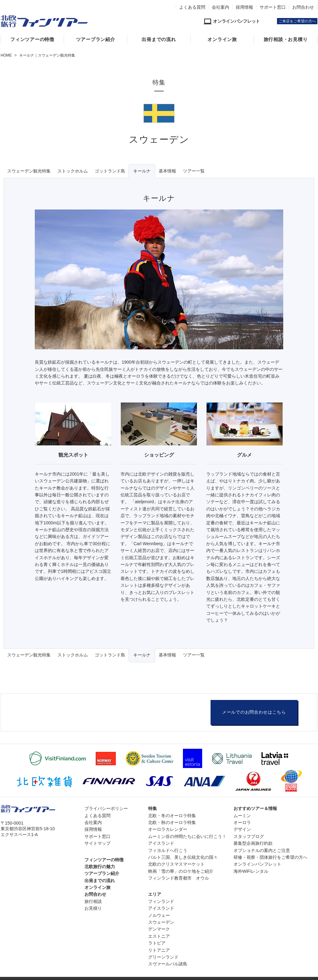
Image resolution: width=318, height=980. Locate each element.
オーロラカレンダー (168, 829)
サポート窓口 (273, 7)
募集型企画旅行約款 (253, 843)
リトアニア (159, 950)
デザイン (242, 829)
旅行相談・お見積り (286, 39)
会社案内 (220, 7)
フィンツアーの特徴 (32, 39)
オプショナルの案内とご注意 (262, 850)
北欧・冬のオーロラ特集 (172, 816)
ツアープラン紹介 (96, 39)
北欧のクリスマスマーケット (176, 864)
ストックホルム (73, 171)
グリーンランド (163, 957)
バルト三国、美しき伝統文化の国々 (183, 857)
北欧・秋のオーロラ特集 (172, 822)
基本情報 (167, 171)
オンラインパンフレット (257, 864)
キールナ (142, 171)
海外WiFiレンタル (251, 871)
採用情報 (244, 7)
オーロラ (242, 822)
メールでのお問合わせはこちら (254, 712)
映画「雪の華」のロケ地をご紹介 (181, 871)
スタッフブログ (249, 836)
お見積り (93, 908)
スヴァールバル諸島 (168, 964)
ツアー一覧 (194, 171)
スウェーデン (161, 922)
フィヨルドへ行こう (168, 850)
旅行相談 (93, 901)
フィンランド (161, 901)
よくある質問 (192, 7)
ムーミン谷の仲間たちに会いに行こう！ (187, 836)
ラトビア (157, 943)
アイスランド (161, 843)
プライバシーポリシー (106, 808)
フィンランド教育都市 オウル (179, 878)
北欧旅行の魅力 (100, 867)
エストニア (159, 936)
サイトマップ (98, 843)
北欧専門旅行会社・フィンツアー (44, 21)
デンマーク (159, 929)
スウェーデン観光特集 (29, 171)
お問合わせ (303, 7)
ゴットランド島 (110, 171)
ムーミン (242, 816)
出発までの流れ (159, 39)
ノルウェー (159, 915)
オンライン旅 (222, 39)
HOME (6, 55)
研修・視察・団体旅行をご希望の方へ (270, 857)
